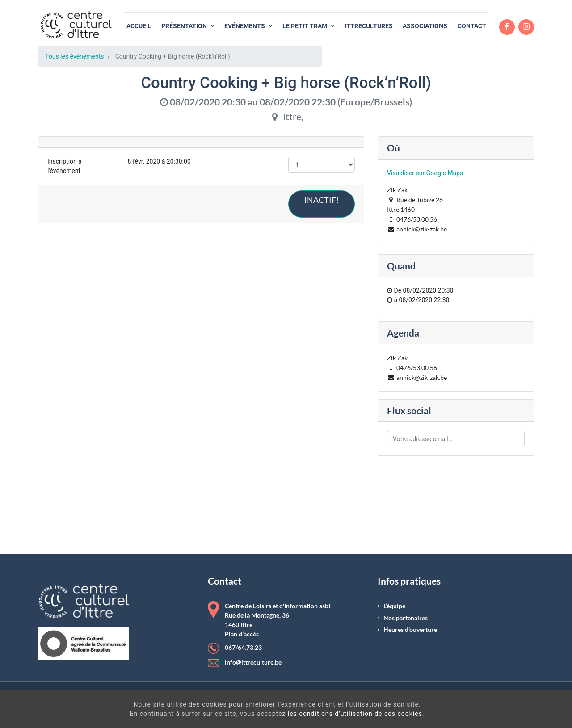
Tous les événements (74, 56)
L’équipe (394, 606)
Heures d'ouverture (410, 630)
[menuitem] (139, 26)
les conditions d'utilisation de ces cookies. (299, 714)
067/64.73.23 (243, 648)
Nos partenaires (406, 618)
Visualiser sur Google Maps (425, 173)
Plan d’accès (242, 634)
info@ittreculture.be (253, 662)
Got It (500, 710)
